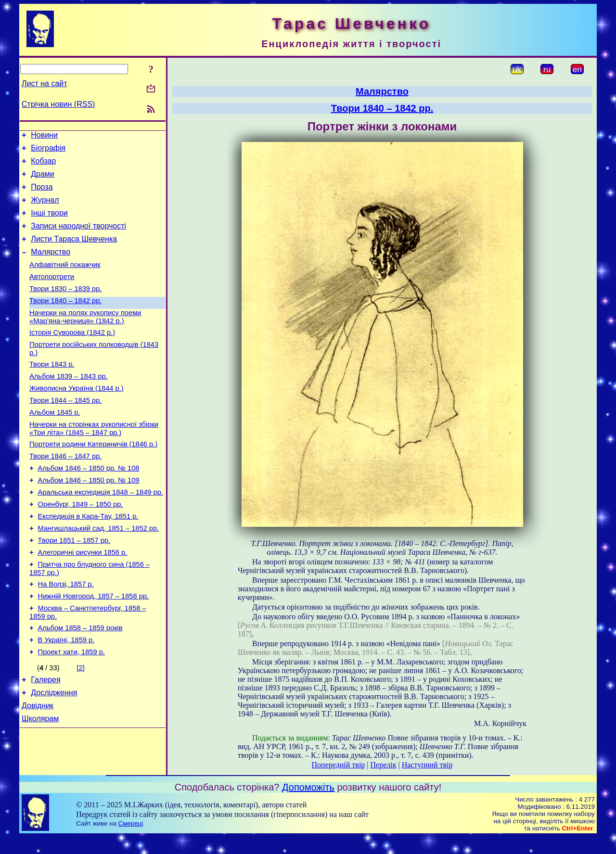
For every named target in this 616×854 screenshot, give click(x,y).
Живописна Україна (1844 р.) (77, 417)
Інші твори (49, 223)
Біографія (48, 151)
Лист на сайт (45, 83)
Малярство (51, 266)
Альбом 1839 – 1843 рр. (69, 404)
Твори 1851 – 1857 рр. (74, 586)
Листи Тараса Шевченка (74, 252)
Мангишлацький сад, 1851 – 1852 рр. (99, 573)
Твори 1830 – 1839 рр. (65, 307)
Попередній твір (339, 765)
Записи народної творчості (78, 237)
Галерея (45, 739)
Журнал (45, 209)
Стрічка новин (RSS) (58, 104)
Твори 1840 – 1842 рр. (65, 321)
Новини (44, 136)
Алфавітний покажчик (65, 280)
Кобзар (43, 165)
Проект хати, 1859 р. (71, 710)
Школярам (40, 782)
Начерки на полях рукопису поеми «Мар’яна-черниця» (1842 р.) (85, 338)
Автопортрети (52, 294)
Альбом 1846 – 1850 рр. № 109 (89, 519)
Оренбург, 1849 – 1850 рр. (81, 546)
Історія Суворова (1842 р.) (72, 356)
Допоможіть (308, 804)
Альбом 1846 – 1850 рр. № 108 (89, 506)
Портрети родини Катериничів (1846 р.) (93, 479)
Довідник (38, 768)
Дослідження (54, 753)
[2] (81, 726)
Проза (42, 194)
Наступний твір (427, 765)
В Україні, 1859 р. (66, 696)
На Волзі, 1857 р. (66, 635)
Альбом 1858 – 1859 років (80, 683)
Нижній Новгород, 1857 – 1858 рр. (94, 648)
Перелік (384, 765)
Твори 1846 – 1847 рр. (65, 492)
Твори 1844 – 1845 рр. (65, 431)
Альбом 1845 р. (55, 444)
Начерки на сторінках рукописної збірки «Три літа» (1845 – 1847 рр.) (94, 462)
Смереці (131, 840)
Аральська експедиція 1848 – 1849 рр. (101, 533)
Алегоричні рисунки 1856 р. (83, 600)
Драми (43, 180)
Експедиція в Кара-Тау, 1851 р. (88, 560)
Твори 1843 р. (52, 390)
